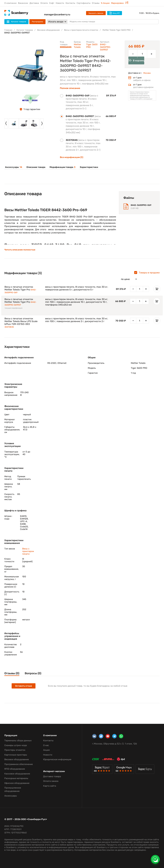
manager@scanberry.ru (57, 14)
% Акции (105, 3)
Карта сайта (50, 786)
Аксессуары (13, 167)
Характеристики (86, 167)
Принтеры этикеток (15, 750)
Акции (46, 750)
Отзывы (96, 3)
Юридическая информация (57, 759)
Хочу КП (115, 13)
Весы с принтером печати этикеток (87, 30)
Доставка (34, 3)
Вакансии (23, 3)
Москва (147, 77)
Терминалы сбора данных (18, 741)
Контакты (70, 3)
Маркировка (120, 3)
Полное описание (70, 88)
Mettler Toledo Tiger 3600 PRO (125, 30)
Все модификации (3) (72, 157)
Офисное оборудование (17, 783)
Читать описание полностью (21, 251)
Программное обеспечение (19, 764)
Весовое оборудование (51, 30)
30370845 (10, 329)
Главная (9, 30)
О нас (46, 745)
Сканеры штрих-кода (16, 745)
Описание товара (34, 167)
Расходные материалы (16, 778)
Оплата (44, 3)
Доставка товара (52, 776)
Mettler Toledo (77, 46)
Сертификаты (84, 3)
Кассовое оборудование (17, 774)
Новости (60, 3)
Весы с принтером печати (28, 554)
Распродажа (37, 22)
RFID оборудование (15, 769)
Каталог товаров (26, 30)
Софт (52, 3)
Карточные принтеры (16, 755)
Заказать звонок (96, 13)
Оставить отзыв (24, 689)
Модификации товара (61, 167)
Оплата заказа (51, 781)
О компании (10, 3)
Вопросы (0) (37, 676)
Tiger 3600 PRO (92, 46)
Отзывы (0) (13, 676)
